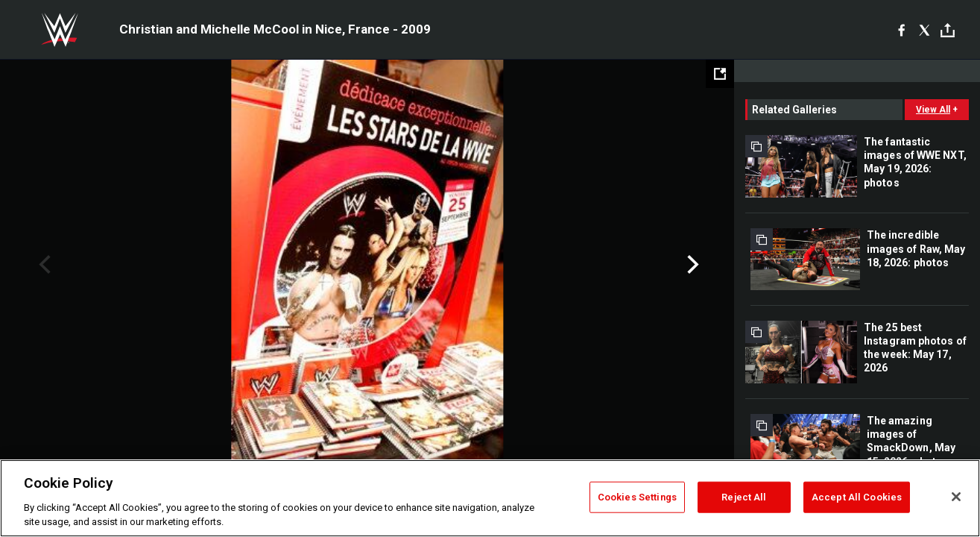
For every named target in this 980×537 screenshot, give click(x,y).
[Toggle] (948, 30)
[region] (490, 498)
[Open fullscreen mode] (720, 74)
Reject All (744, 497)
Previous (43, 265)
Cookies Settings (637, 497)
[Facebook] (901, 30)
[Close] (956, 497)
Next (691, 265)
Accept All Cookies (857, 497)
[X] (924, 30)
